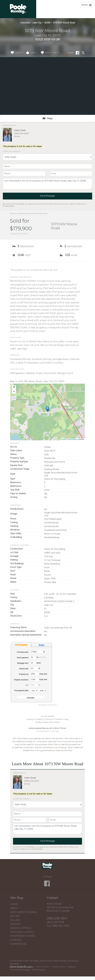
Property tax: (24, 674)
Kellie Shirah (20, 130)
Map (48, 118)
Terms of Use (42, 967)
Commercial (19, 944)
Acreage (16, 940)
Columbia (25, 23)
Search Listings (21, 928)
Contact (16, 924)
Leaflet (63, 439)
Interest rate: (24, 669)
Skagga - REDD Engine (34, 970)
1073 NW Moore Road (64, 23)
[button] (47, 409)
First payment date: (21, 691)
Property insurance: (21, 680)
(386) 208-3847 (22, 133)
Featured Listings (22, 932)
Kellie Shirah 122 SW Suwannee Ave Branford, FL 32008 (60, 907)
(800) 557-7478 (55, 922)
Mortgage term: (23, 663)
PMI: (27, 685)
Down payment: (23, 658)
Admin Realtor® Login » (21, 967)
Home (14, 904)
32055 (47, 23)
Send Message (47, 196)
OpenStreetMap (73, 439)
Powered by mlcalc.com (47, 705)
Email (17, 136)
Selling (15, 920)
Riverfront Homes (23, 936)
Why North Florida (23, 912)
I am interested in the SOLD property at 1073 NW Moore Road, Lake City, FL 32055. (47, 184)
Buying (15, 916)
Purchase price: (23, 652)
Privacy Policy (8, 206)
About (14, 908)
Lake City (37, 23)
